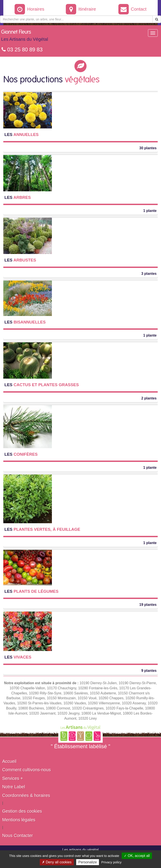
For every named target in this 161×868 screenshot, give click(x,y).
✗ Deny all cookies (57, 862)
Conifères (21, 454)
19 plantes (148, 605)
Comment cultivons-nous (27, 770)
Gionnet (25, 37)
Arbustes (20, 260)
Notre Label (14, 787)
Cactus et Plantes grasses (42, 385)
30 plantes (148, 148)
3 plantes (149, 274)
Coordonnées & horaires (26, 795)
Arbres (18, 197)
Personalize (88, 862)
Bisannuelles (25, 322)
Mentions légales (19, 820)
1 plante (150, 211)
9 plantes (149, 671)
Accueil (9, 761)
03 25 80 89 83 (22, 49)
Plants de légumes (31, 591)
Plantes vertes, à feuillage (42, 529)
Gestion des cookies (22, 811)
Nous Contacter (18, 835)
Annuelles (22, 135)
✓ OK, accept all (137, 856)
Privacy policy (112, 862)
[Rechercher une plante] (76, 19)
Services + (13, 778)
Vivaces (18, 657)
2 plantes (149, 398)
